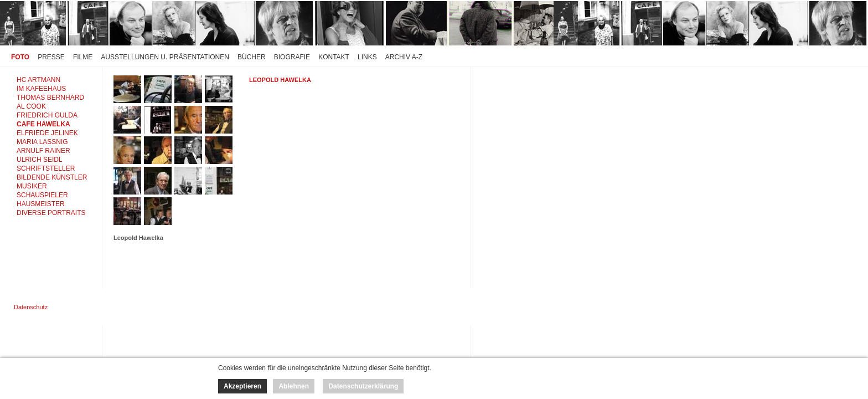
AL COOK (31, 106)
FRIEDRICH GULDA (47, 115)
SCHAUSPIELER (42, 195)
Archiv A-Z (404, 57)
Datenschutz (31, 307)
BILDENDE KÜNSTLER (52, 177)
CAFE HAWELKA (43, 124)
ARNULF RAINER (43, 151)
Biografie (292, 57)
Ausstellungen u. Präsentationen (165, 57)
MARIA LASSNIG (42, 142)
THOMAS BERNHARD (50, 98)
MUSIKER (32, 186)
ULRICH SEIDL (40, 160)
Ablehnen (294, 386)
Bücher (252, 57)
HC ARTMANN (38, 80)
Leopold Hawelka (280, 80)
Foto (20, 57)
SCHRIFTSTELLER (46, 168)
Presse (51, 57)
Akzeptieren (242, 386)
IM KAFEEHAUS (41, 89)
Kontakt (334, 57)
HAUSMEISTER (41, 204)
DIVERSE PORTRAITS (51, 213)
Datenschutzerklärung (363, 386)
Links (367, 57)
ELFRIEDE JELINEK (47, 133)
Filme (83, 57)
